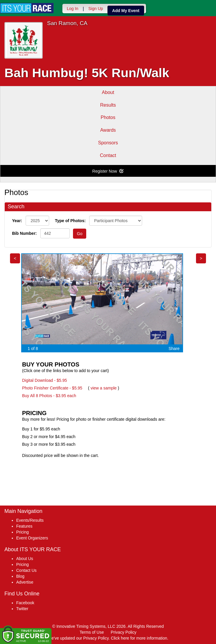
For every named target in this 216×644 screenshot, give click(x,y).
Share (174, 349)
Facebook (25, 603)
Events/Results (30, 520)
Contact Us (26, 570)
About (108, 92)
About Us (25, 559)
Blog (20, 576)
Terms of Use (92, 632)
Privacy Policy (123, 632)
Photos (108, 117)
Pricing (23, 532)
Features (24, 526)
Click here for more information (139, 638)
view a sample (104, 388)
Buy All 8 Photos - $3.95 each (49, 396)
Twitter (22, 609)
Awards (108, 130)
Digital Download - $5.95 (45, 380)
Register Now (108, 171)
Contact (108, 155)
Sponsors (108, 143)
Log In (73, 9)
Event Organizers (32, 538)
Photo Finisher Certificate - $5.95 (52, 388)
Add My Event (126, 11)
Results (108, 105)
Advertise (25, 582)
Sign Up (96, 9)
